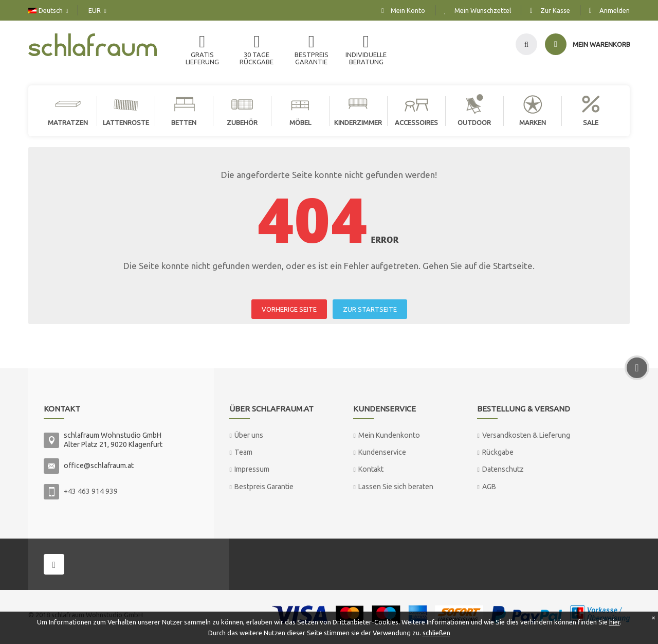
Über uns (249, 435)
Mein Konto (408, 10)
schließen (436, 633)
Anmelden (615, 10)
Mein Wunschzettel (483, 10)
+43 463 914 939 (91, 491)
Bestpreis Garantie (264, 487)
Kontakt (371, 469)
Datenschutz (503, 469)
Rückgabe (498, 452)
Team (243, 452)
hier (615, 622)
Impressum (252, 469)
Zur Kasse (555, 10)
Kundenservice (382, 452)
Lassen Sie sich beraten (396, 487)
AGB (489, 487)
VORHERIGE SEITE (289, 309)
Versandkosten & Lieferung (526, 435)
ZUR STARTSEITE (370, 309)
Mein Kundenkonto (389, 435)
